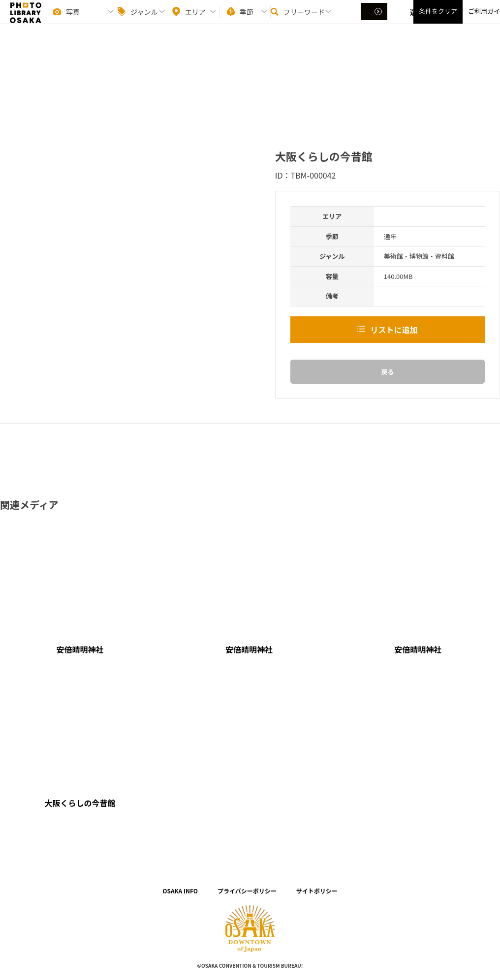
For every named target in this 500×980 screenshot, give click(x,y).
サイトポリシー (317, 891)
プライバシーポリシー (247, 891)
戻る (387, 372)
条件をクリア (438, 20)
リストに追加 (394, 330)
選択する (375, 20)
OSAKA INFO (180, 891)
